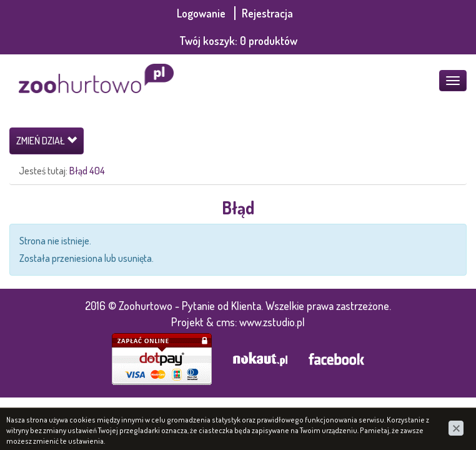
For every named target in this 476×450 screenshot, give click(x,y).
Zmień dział (47, 141)
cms (226, 322)
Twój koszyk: (238, 41)
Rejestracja (267, 13)
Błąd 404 (87, 171)
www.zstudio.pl (272, 322)
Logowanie (202, 13)
